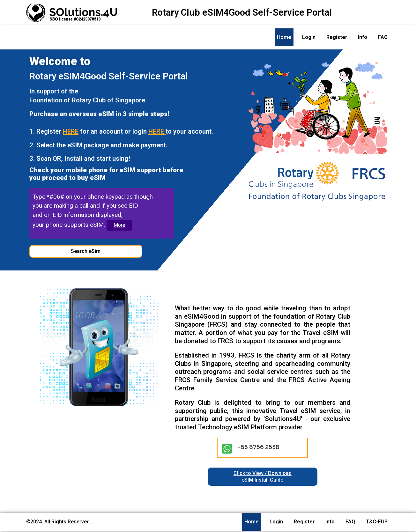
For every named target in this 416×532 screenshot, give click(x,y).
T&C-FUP (377, 523)
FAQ (383, 37)
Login (309, 37)
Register (337, 37)
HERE (72, 132)
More (119, 226)
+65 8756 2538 (260, 448)
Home (284, 37)
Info (363, 37)
